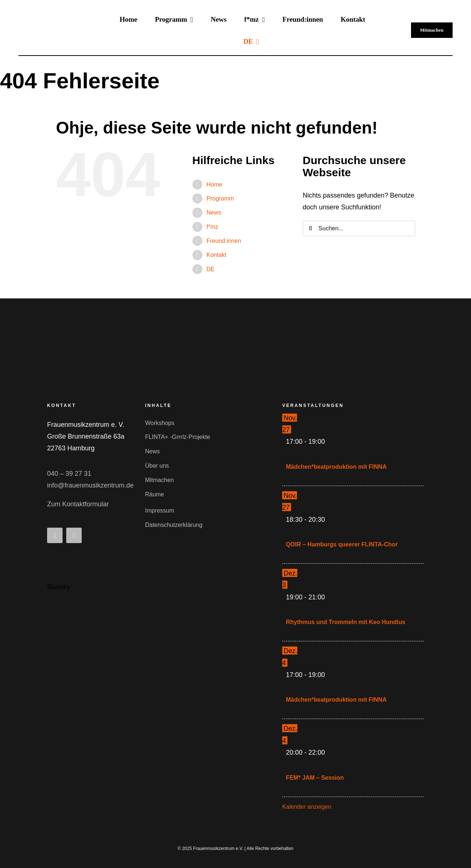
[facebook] (55, 535)
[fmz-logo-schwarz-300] (57, 20)
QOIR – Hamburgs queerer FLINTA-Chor (342, 544)
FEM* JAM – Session (315, 778)
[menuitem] (251, 41)
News (214, 212)
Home (214, 185)
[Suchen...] (359, 228)
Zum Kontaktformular (78, 504)
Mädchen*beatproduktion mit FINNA (336, 467)
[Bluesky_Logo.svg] (56, 557)
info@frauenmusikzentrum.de (90, 485)
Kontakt (216, 255)
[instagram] (74, 535)
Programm (220, 199)
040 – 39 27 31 (69, 474)
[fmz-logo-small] (95, 346)
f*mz (212, 227)
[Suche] (311, 228)
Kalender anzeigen (307, 807)
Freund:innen (224, 241)
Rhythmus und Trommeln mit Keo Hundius (346, 622)
